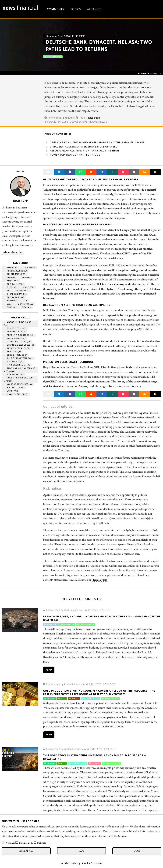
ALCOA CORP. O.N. (14, 338)
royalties (11, 268)
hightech (27, 287)
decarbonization (15, 294)
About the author (13, 252)
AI (7, 291)
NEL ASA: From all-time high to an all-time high (84, 151)
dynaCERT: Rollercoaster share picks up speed (84, 147)
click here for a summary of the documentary (122, 284)
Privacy (76, 863)
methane (11, 301)
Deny (137, 851)
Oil (24, 301)
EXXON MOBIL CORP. (16, 355)
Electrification (14, 297)
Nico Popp (94, 118)
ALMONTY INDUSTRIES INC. (19, 335)
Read (49, 670)
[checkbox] (3, 842)
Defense (10, 287)
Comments (55, 9)
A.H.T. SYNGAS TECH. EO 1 (18, 358)
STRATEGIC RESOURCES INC (19, 345)
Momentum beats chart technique (75, 155)
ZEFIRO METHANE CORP (18, 348)
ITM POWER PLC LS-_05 (17, 365)
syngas (10, 307)
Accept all (26, 851)
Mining (25, 277)
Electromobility (15, 274)
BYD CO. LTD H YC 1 (15, 328)
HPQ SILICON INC (14, 388)
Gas (8, 304)
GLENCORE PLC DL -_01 (17, 342)
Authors (94, 9)
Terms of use (100, 580)
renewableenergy (16, 271)
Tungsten (11, 281)
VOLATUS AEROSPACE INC (18, 384)
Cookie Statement (92, 863)
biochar (25, 307)
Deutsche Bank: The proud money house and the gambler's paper (97, 142)
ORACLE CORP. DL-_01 (16, 394)
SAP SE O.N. (11, 391)
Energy (10, 277)
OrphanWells (24, 304)
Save (82, 851)
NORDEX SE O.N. (14, 375)
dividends (29, 268)
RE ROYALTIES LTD (15, 332)
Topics (76, 9)
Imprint (65, 863)
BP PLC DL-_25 (13, 352)
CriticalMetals (14, 284)
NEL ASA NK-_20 (14, 362)
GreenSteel (21, 291)
